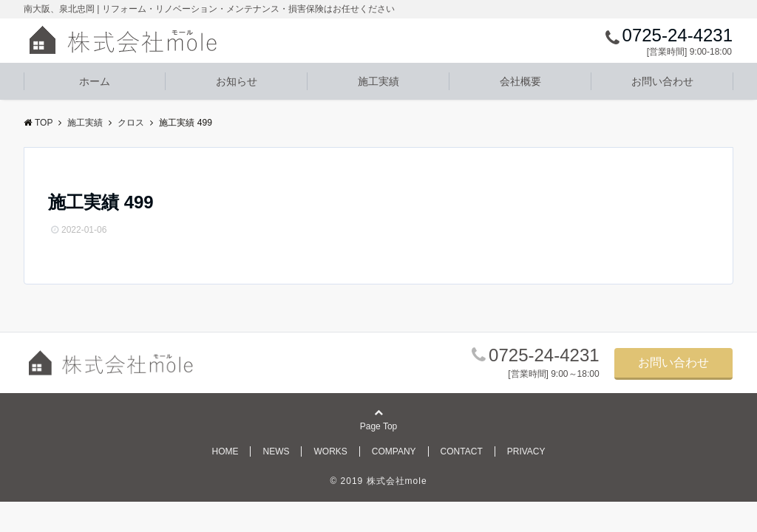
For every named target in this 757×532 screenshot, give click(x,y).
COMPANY (394, 451)
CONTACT (462, 451)
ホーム (95, 81)
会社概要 (520, 81)
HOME (225, 451)
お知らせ (237, 81)
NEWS (276, 451)
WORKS (330, 451)
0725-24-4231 (544, 355)
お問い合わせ (662, 81)
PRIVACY (526, 451)
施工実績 (378, 81)
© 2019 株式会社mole (378, 481)
